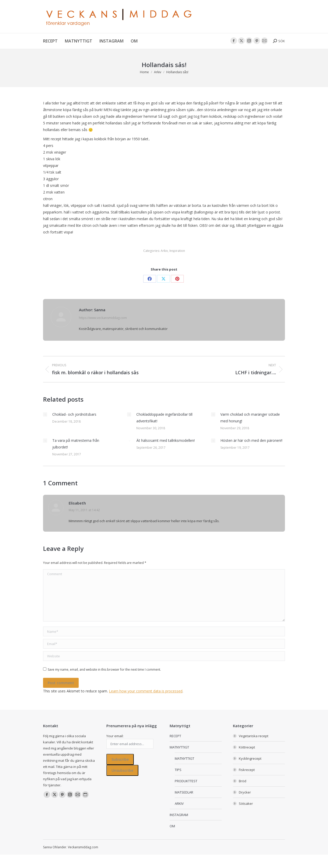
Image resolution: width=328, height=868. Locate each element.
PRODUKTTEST (186, 781)
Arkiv (164, 251)
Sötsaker (246, 803)
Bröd (243, 781)
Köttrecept (247, 747)
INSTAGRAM (179, 815)
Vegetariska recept (254, 736)
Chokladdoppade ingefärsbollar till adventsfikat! (164, 418)
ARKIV (179, 803)
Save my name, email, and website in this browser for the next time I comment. (104, 669)
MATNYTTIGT (179, 747)
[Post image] (45, 414)
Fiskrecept (247, 770)
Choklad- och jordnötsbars (74, 414)
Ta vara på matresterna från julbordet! (76, 444)
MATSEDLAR (184, 792)
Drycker (245, 792)
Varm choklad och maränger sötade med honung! (250, 418)
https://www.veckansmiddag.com (103, 318)
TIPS (178, 770)
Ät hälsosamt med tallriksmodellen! (166, 440)
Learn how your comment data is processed (146, 691)
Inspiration (177, 251)
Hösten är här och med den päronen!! (251, 440)
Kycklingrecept (250, 758)
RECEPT (175, 736)
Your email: (115, 736)
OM (172, 826)
